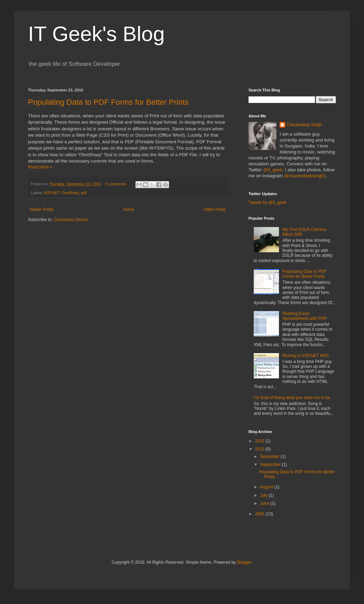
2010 (260, 449)
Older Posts (215, 210)
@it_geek (273, 170)
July (264, 495)
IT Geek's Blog (96, 34)
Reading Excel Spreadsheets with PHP (305, 316)
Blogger (244, 562)
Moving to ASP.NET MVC (306, 356)
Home (129, 210)
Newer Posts (42, 210)
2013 (260, 441)
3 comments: (117, 184)
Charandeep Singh (304, 125)
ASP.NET (51, 193)
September (271, 465)
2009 (260, 514)
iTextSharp (70, 193)
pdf (84, 193)
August (267, 487)
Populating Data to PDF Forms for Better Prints (108, 102)
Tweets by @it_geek (267, 203)
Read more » (40, 167)
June (265, 503)
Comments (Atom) (71, 220)
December (270, 457)
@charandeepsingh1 (305, 176)
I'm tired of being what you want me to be (292, 398)
